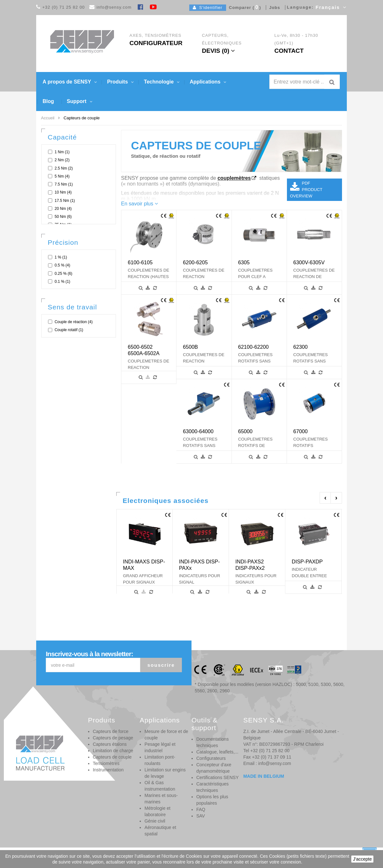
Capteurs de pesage (113, 738)
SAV (201, 816)
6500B (190, 347)
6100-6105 (140, 262)
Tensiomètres (106, 763)
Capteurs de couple (112, 757)
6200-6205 (195, 262)
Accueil (48, 118)
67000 (301, 431)
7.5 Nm (64, 184)
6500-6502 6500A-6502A (144, 350)
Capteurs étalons (110, 744)
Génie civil (155, 821)
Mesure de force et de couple (166, 735)
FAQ (201, 809)
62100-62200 (253, 347)
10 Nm (63, 192)
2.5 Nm (64, 168)
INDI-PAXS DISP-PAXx (199, 565)
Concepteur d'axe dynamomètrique (214, 768)
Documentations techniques (212, 742)
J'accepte (362, 859)
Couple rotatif (69, 330)
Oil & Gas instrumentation (160, 786)
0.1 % (62, 282)
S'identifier (208, 8)
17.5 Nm (65, 201)
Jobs (273, 8)
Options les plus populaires (212, 800)
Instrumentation (108, 770)
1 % (61, 257)
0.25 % (63, 274)
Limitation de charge (113, 751)
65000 (245, 431)
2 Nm (62, 160)
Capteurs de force (111, 731)
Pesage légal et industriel (160, 747)
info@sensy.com (114, 7)
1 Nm (62, 152)
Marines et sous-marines (161, 799)
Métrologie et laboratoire (157, 811)
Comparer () (244, 8)
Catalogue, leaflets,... (217, 752)
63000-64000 (198, 431)
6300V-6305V (309, 262)
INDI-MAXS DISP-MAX (144, 565)
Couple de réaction (73, 322)
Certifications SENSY (217, 777)
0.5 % (62, 265)
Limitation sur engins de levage (165, 773)
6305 (244, 262)
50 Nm (63, 217)
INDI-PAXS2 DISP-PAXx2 (250, 565)
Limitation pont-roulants (160, 760)
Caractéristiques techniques (212, 787)
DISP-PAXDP (307, 561)
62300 (301, 347)
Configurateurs (211, 758)
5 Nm (62, 176)
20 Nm (63, 209)
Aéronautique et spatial (160, 831)
